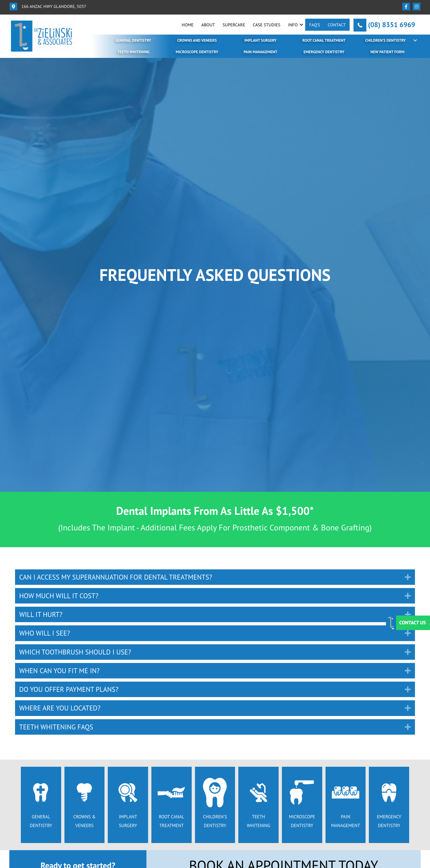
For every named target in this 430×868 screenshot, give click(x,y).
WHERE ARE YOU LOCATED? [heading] (60, 708)
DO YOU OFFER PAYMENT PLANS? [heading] (69, 689)
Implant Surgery (260, 40)
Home (188, 25)
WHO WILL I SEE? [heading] (45, 633)
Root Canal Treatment (324, 40)
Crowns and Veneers (197, 40)
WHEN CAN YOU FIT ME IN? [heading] (59, 671)
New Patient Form (387, 52)
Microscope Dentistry (197, 52)
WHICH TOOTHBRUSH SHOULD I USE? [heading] (75, 652)
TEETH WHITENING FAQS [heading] (56, 727)
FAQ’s (315, 25)
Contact (337, 25)
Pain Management (260, 52)
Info (293, 25)
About (208, 25)
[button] (301, 25)
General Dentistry (133, 40)
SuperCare (234, 25)
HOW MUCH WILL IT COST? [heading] (59, 596)
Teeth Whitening (133, 52)
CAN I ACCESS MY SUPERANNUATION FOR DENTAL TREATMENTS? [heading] (116, 577)
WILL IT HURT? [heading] (41, 614)
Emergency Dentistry (324, 52)
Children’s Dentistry (386, 40)
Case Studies (267, 25)
